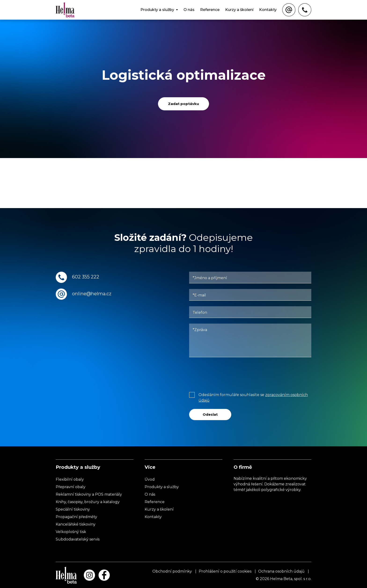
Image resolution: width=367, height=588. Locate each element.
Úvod (150, 479)
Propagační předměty (76, 517)
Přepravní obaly (71, 487)
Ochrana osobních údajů (281, 571)
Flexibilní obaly (70, 479)
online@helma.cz (92, 294)
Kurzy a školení (239, 10)
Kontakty (268, 10)
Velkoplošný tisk (71, 532)
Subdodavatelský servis (78, 539)
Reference (210, 10)
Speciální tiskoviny (73, 509)
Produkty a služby (157, 10)
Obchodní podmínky (172, 571)
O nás (189, 10)
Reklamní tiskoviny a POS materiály (89, 494)
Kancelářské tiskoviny (76, 524)
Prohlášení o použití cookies (225, 571)
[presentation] (225, 374)
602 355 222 (86, 277)
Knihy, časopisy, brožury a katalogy (88, 502)
